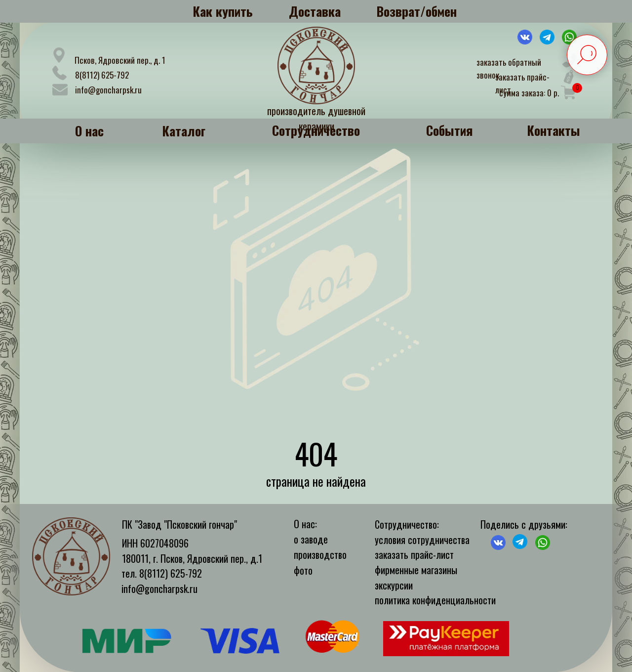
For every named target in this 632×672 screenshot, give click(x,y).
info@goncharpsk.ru (108, 90)
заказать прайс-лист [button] (414, 554)
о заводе (311, 539)
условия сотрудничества (422, 540)
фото (303, 570)
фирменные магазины (416, 570)
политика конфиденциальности (435, 600)
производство (320, 554)
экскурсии (394, 585)
